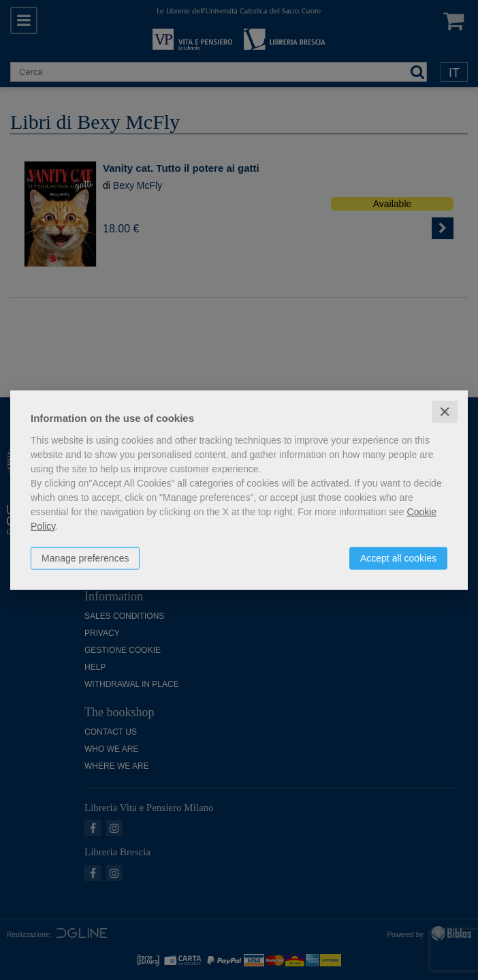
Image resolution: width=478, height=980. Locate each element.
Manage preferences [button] (85, 557)
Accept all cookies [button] (398, 557)
